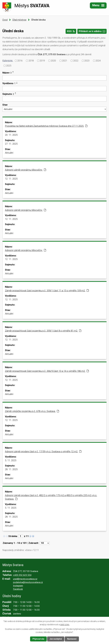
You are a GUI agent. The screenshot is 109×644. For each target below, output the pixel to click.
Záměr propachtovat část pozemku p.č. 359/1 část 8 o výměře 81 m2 (43, 331)
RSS (71, 31)
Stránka (13, 536)
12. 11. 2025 (11, 179)
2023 (87, 61)
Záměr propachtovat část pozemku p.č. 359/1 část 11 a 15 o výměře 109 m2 (47, 290)
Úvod (5, 20)
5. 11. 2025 (11, 460)
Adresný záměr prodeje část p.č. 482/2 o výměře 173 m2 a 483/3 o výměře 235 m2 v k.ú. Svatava (51, 497)
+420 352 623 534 (22, 575)
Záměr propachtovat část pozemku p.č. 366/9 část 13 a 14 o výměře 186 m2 (47, 371)
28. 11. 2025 (11, 469)
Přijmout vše (38, 639)
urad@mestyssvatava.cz (25, 579)
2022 (76, 61)
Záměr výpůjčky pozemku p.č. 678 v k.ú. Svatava (32, 411)
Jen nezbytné (56, 639)
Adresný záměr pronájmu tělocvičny (26, 170)
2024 (98, 61)
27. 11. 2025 (11, 144)
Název (7, 73)
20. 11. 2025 (11, 135)
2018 (31, 61)
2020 (53, 61)
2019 (42, 61)
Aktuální (9, 153)
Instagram (18, 586)
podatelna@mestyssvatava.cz (28, 582)
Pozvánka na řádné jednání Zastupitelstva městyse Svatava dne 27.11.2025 (46, 126)
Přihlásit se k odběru (92, 31)
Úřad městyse (19, 20)
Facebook (18, 589)
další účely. (65, 624)
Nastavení (72, 639)
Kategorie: (8, 60)
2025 (9, 65)
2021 (65, 61)
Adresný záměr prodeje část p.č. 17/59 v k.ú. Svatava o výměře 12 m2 (43, 451)
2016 (20, 61)
